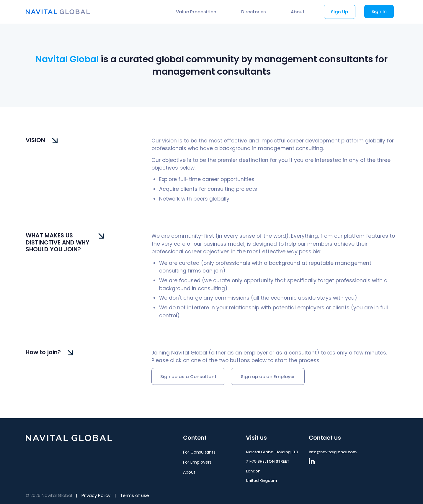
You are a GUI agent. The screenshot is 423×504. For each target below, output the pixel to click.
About (298, 12)
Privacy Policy (96, 495)
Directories (254, 12)
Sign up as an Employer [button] (268, 376)
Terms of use (135, 495)
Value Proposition (196, 12)
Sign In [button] (379, 11)
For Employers (197, 462)
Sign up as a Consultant (188, 376)
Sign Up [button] (339, 12)
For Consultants (199, 452)
